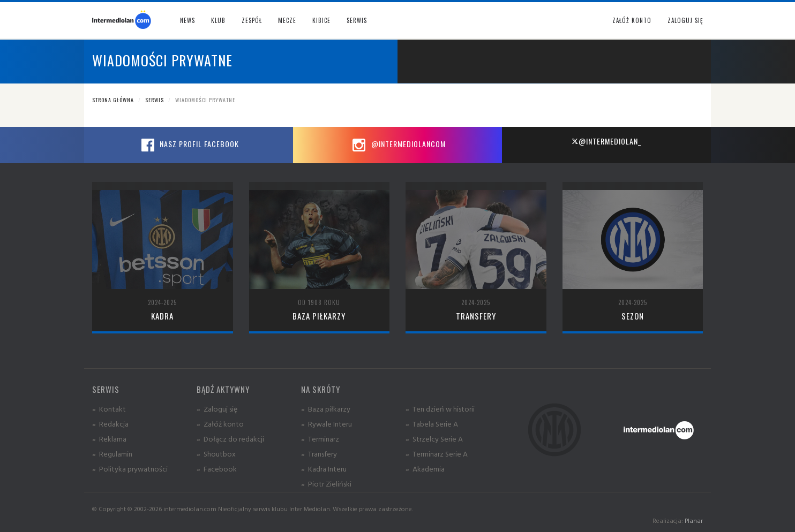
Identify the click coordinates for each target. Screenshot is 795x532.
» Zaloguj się (217, 409)
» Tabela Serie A (432, 424)
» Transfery (319, 454)
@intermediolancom (398, 145)
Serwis (155, 100)
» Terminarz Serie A (437, 454)
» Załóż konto (220, 424)
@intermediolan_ (606, 141)
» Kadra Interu (324, 469)
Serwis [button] (357, 20)
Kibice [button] (321, 20)
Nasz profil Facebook (189, 145)
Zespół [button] (252, 20)
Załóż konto (632, 20)
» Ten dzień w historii (440, 409)
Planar (694, 520)
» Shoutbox (216, 454)
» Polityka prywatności (130, 469)
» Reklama (109, 439)
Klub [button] (218, 20)
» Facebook (217, 469)
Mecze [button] (287, 20)
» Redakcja (110, 424)
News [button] (187, 20)
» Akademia (425, 469)
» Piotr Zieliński (326, 484)
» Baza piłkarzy (326, 409)
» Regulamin (112, 454)
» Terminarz (320, 439)
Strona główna (113, 100)
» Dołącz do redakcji (230, 439)
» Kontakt (109, 409)
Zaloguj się (685, 20)
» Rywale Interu (327, 424)
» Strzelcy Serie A (434, 439)
